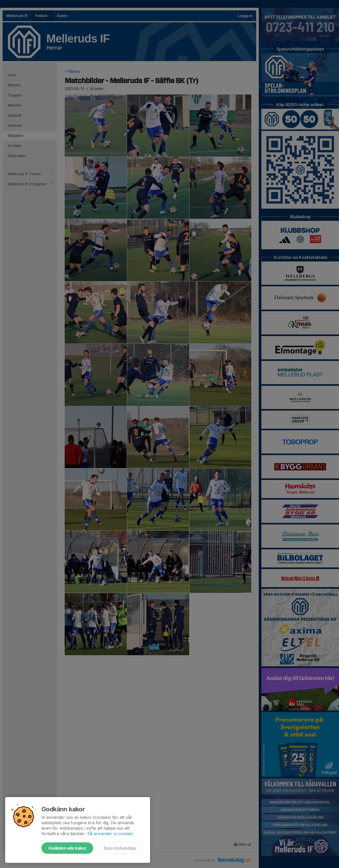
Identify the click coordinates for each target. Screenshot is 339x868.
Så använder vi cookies (110, 834)
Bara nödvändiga (120, 848)
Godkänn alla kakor (67, 848)
